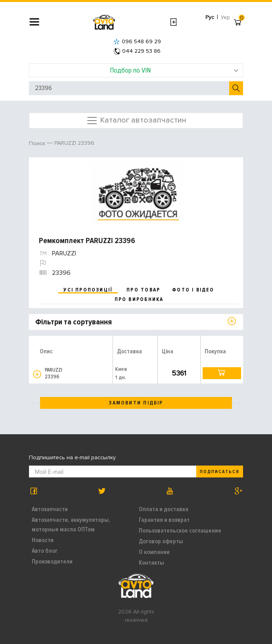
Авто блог (45, 551)
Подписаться (220, 472)
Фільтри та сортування (74, 322)
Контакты (151, 563)
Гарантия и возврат (164, 520)
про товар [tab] (143, 290)
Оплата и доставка (164, 509)
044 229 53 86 (137, 51)
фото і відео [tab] (193, 290)
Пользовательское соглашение (180, 531)
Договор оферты (161, 541)
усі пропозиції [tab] (88, 290)
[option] (137, 193)
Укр (225, 17)
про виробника (139, 299)
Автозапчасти (50, 509)
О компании (154, 552)
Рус (210, 17)
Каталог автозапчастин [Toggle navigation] (136, 121)
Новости (43, 540)
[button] (37, 374)
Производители (52, 562)
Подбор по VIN (174, 70)
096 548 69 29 (137, 41)
